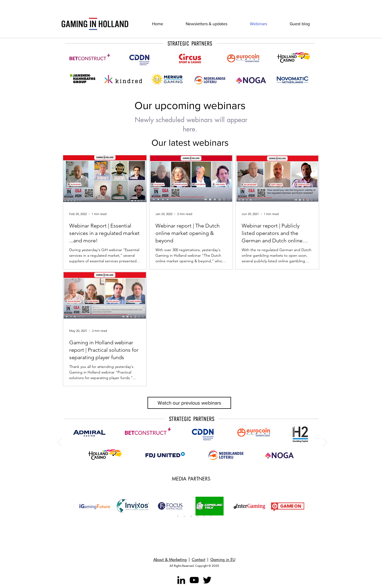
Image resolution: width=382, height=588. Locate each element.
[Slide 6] (204, 516)
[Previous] (60, 443)
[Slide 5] (198, 516)
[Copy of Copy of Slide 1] (184, 516)
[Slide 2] (178, 516)
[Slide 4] (191, 516)
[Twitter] (207, 580)
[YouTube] (194, 580)
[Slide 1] (171, 516)
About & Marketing (170, 559)
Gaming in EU (223, 559)
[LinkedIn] (181, 580)
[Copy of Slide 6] (211, 516)
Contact (199, 559)
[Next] (325, 443)
